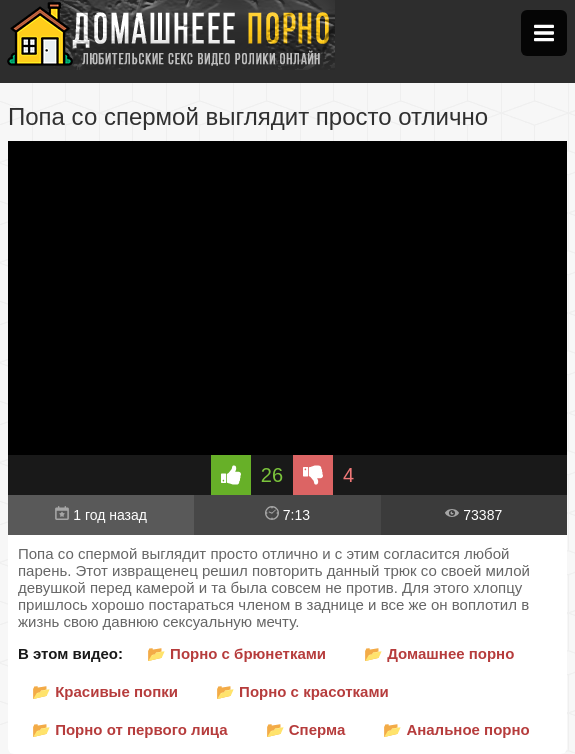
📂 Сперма (306, 729)
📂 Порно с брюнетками (236, 653)
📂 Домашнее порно (439, 653)
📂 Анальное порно (456, 729)
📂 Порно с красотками (302, 691)
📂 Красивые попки (105, 691)
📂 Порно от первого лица (130, 729)
